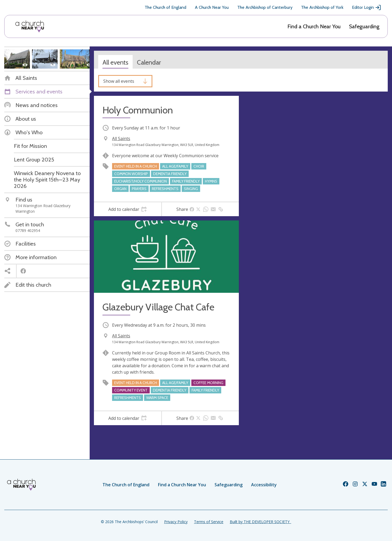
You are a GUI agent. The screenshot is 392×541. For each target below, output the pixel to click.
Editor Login (367, 7)
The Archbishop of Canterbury (265, 7)
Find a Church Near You (314, 26)
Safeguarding (364, 26)
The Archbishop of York (322, 7)
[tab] (128, 209)
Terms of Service (209, 522)
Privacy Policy (176, 522)
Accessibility (264, 485)
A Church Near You (212, 7)
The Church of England (165, 7)
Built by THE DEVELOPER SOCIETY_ (260, 522)
